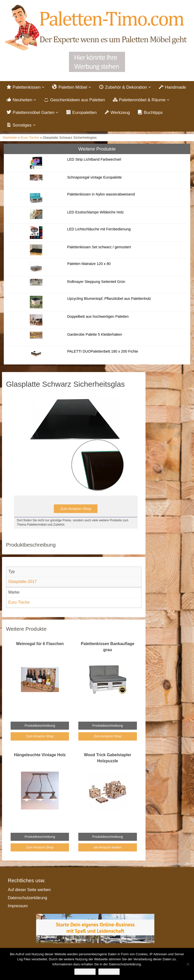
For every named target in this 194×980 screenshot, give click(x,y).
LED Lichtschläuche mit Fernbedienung (99, 229)
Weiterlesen (109, 972)
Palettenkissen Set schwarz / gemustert (99, 247)
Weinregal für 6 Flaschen (40, 644)
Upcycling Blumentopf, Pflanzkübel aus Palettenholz (109, 299)
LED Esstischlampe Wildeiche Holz (95, 212)
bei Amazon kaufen (107, 847)
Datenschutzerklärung (28, 898)
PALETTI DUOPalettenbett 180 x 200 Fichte (103, 351)
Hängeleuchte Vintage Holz (40, 755)
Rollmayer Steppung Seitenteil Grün (96, 282)
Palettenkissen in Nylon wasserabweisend (101, 194)
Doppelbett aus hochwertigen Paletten (98, 316)
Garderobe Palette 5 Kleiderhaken (95, 334)
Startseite (10, 138)
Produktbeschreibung (40, 726)
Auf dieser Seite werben (29, 890)
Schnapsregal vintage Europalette (94, 177)
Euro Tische (30, 138)
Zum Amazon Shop (76, 509)
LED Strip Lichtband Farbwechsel (94, 159)
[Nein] (188, 964)
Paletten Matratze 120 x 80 (89, 264)
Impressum (18, 906)
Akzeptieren (85, 972)
